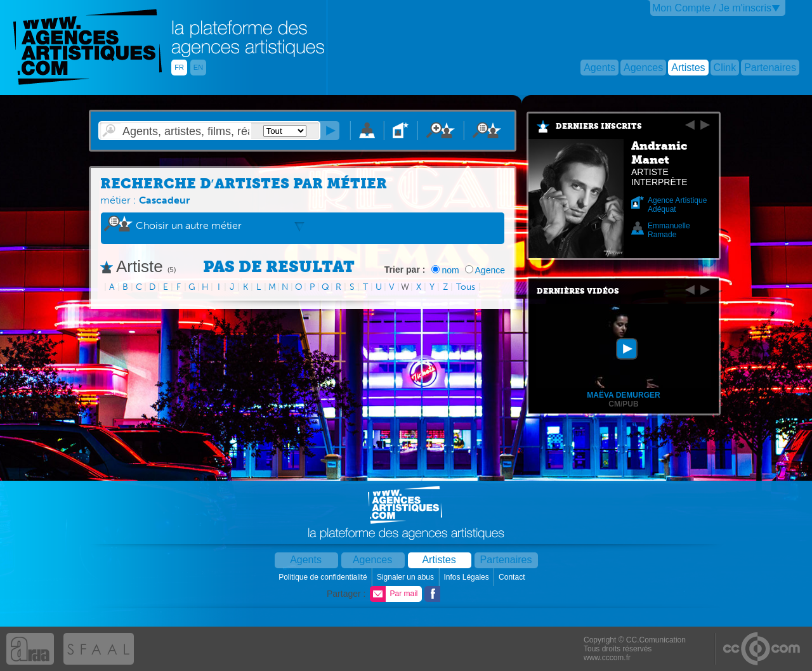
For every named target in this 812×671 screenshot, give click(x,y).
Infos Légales (467, 577)
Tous (466, 287)
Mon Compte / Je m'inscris (712, 8)
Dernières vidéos (578, 291)
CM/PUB (623, 404)
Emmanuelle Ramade (669, 230)
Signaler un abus (406, 577)
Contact (513, 577)
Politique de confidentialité (324, 577)
